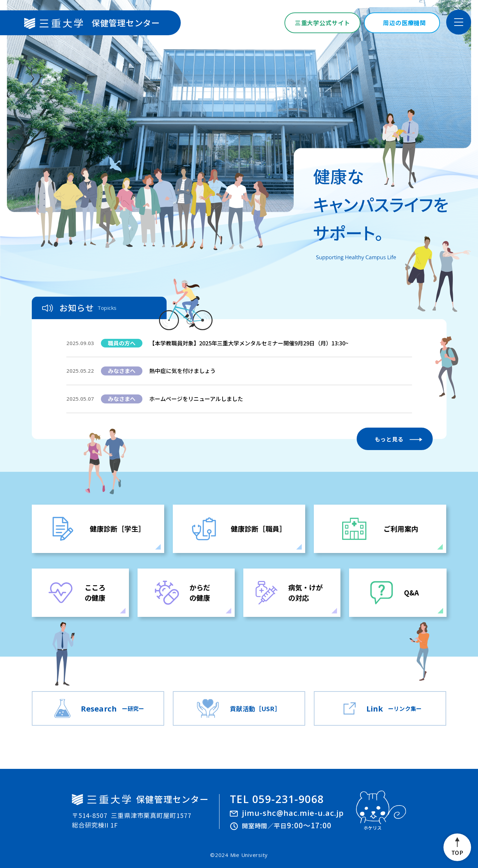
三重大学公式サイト (323, 23)
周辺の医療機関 (405, 23)
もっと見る (389, 439)
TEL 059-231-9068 (277, 799)
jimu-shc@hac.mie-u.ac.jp (293, 813)
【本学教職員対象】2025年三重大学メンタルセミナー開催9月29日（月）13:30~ (249, 343)
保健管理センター (92, 23)
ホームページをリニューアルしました (196, 399)
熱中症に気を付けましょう (182, 371)
